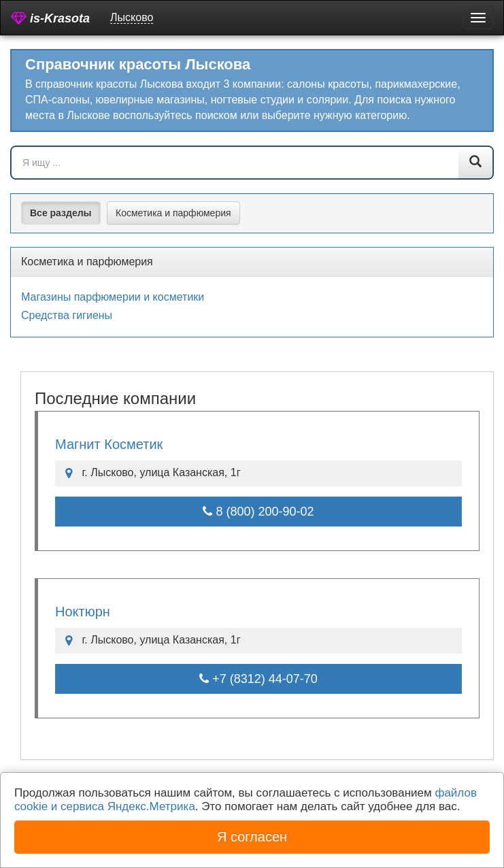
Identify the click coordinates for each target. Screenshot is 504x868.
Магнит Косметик (109, 444)
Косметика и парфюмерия (173, 213)
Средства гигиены (67, 315)
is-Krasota (50, 18)
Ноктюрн (83, 612)
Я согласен (252, 837)
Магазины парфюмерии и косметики (113, 297)
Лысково (132, 17)
